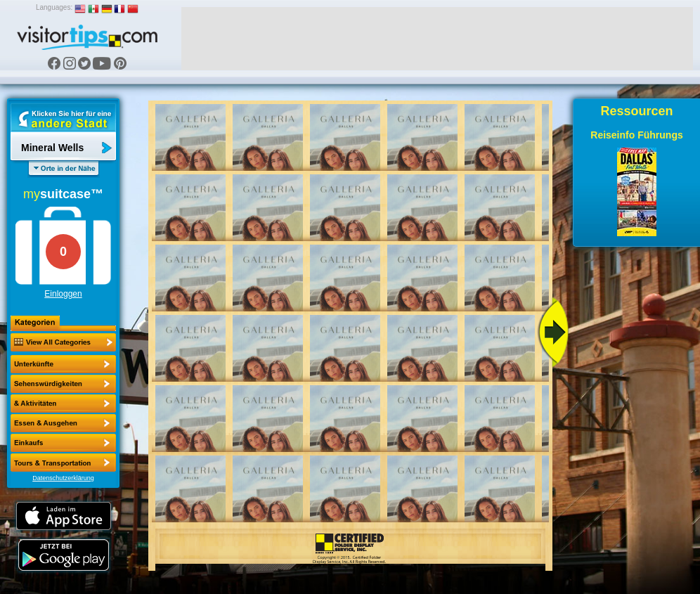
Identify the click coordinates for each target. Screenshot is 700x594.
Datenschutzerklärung (63, 478)
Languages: (54, 7)
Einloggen (63, 294)
